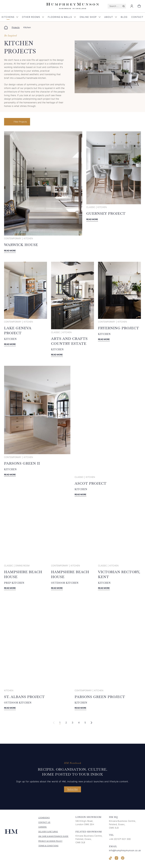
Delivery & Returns (48, 833)
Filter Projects (21, 122)
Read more (10, 251)
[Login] (132, 7)
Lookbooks (44, 819)
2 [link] (66, 724)
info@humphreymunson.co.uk (125, 852)
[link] (91, 724)
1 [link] (60, 724)
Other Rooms (33, 17)
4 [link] (79, 724)
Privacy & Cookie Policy (50, 842)
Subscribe (73, 790)
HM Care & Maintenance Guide (53, 838)
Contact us (44, 824)
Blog (124, 17)
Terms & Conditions (48, 847)
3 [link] (72, 724)
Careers (43, 828)
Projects (16, 27)
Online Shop (90, 17)
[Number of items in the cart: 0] (139, 6)
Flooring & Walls (62, 17)
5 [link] (85, 724)
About (111, 17)
